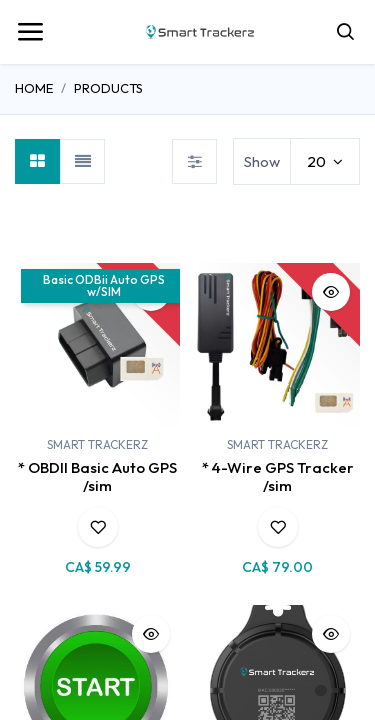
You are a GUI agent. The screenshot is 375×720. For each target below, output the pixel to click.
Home (34, 88)
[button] (98, 527)
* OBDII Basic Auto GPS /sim (97, 476)
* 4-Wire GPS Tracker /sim (278, 476)
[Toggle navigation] (30, 32)
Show (262, 161)
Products (108, 88)
